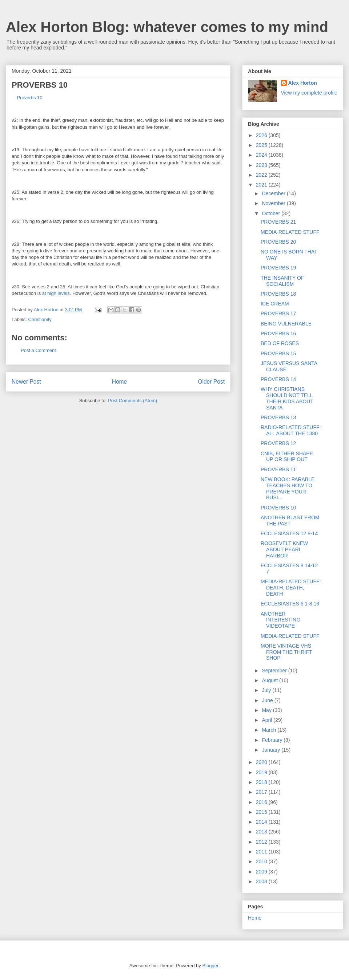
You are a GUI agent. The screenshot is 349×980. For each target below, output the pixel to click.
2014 (262, 822)
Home (120, 382)
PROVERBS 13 (278, 417)
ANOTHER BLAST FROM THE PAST (290, 521)
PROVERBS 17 (278, 313)
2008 (262, 881)
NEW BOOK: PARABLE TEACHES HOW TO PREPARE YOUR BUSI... (288, 488)
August (270, 680)
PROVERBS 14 (278, 379)
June (268, 700)
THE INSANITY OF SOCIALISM (282, 281)
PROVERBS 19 (278, 268)
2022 (262, 175)
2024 (262, 155)
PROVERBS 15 (278, 353)
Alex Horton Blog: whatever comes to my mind (167, 27)
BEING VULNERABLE (286, 324)
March (270, 730)
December (274, 193)
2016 (262, 802)
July (267, 690)
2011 (262, 852)
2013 (262, 832)
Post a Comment (38, 350)
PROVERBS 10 (278, 508)
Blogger (210, 966)
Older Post (211, 382)
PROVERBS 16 (278, 333)
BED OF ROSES (280, 343)
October (272, 213)
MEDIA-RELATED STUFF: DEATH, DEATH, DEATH (291, 588)
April (268, 720)
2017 (262, 792)
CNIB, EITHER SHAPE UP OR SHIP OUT (287, 457)
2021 (262, 185)
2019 (262, 772)
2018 (262, 782)
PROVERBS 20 (278, 242)
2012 (262, 842)
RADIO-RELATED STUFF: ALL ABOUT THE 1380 (291, 430)
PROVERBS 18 (278, 294)
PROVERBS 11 (278, 469)
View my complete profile (309, 93)
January (272, 750)
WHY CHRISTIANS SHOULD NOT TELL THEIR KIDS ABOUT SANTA (287, 398)
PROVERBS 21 (278, 222)
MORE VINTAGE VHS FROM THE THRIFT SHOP (286, 652)
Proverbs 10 (27, 98)
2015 (262, 812)
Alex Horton (303, 83)
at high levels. (57, 293)
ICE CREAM (275, 304)
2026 (262, 135)
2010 (262, 861)
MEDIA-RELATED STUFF (290, 232)
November (274, 203)
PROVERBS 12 (278, 443)
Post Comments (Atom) (133, 401)
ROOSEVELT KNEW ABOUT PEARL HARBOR (284, 549)
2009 (262, 872)
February (273, 740)
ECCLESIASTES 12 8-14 (289, 533)
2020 (262, 762)
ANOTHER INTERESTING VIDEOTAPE (280, 620)
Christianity (40, 319)
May (267, 710)
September (275, 671)
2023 (262, 165)
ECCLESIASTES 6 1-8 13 (290, 604)
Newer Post (26, 382)
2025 (262, 145)
